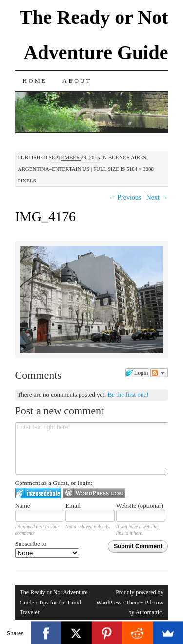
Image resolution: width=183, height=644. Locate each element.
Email (73, 506)
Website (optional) (140, 506)
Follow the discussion (159, 373)
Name (23, 506)
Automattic (148, 612)
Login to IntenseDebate (38, 493)
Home (35, 81)
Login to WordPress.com (94, 493)
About (77, 81)
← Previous (125, 197)
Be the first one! (128, 394)
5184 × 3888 (140, 169)
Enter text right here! (92, 448)
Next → (157, 197)
